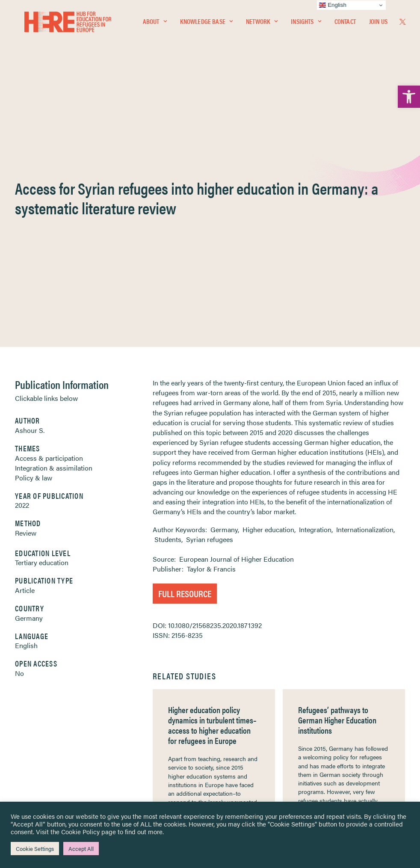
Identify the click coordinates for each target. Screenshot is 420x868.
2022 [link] (22, 281)
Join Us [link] (378, 24)
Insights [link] (306, 24)
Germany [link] (29, 394)
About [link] (155, 24)
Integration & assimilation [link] (54, 244)
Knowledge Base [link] (206, 24)
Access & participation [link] (49, 234)
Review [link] (26, 309)
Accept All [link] (81, 849)
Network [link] (262, 24)
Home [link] (39, 706)
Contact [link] (345, 24)
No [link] (19, 449)
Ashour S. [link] (30, 206)
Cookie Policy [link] (80, 831)
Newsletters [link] (52, 744)
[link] (409, 97)
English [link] (26, 422)
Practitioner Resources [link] (245, 771)
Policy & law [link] (34, 254)
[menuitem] (155, 24)
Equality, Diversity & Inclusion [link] (253, 726)
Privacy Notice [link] (235, 706)
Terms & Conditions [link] (241, 716)
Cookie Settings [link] (35, 849)
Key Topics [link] (231, 781)
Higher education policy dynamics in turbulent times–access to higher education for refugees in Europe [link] (212, 501)
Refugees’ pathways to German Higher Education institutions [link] (337, 496)
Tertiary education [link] (42, 339)
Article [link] (25, 366)
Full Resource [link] (185, 369)
